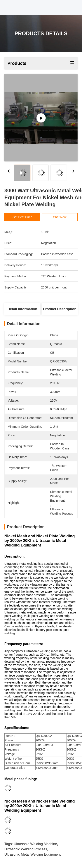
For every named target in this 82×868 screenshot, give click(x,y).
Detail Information (22, 309)
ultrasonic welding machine (35, 844)
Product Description (60, 309)
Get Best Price (22, 217)
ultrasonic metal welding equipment (33, 854)
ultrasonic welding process (26, 849)
